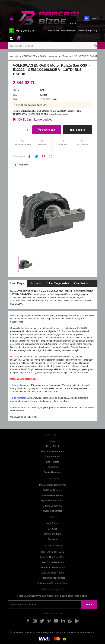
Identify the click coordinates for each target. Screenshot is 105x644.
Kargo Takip (92, 30)
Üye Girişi (52, 529)
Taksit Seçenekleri (58, 283)
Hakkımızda (53, 30)
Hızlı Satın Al (78, 130)
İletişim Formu (53, 457)
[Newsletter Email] (44, 605)
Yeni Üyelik (53, 524)
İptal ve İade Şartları (52, 495)
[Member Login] (11, 38)
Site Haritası (53, 462)
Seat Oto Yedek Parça (53, 562)
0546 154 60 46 (22, 30)
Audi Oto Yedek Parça (53, 573)
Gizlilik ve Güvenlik (53, 490)
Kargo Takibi (53, 446)
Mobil (91, 18)
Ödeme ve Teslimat (53, 506)
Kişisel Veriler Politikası (53, 500)
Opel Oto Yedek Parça (53, 552)
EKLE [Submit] (89, 604)
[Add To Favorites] (23, 144)
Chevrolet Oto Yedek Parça (53, 557)
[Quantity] (22, 130)
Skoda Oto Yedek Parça (52, 567)
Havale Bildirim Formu (53, 451)
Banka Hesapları (68, 30)
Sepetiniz (53, 539)
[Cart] (18, 38)
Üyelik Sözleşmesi (53, 511)
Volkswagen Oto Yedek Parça (53, 583)
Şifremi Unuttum (53, 534)
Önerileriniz (81, 283)
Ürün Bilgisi (17, 283)
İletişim (81, 30)
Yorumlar (35, 283)
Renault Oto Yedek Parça (53, 578)
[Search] (53, 46)
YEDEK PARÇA (52, 545)
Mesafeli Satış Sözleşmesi (53, 485)
